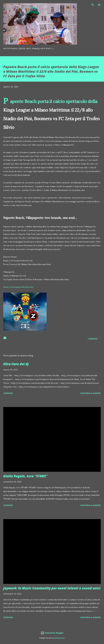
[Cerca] (93, 5)
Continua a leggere (90, 393)
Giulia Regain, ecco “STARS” (25, 476)
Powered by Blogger (52, 633)
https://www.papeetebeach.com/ (19, 287)
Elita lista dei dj (16, 364)
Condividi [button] (93, 339)
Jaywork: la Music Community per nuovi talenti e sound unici (52, 588)
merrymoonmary (59, 638)
